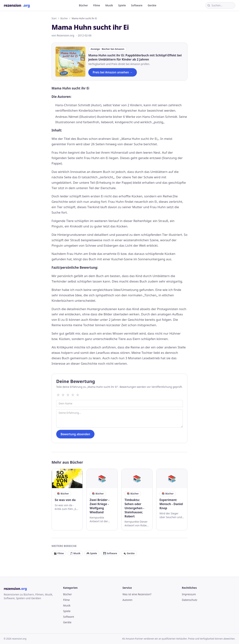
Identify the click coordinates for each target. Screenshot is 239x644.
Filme (97, 5)
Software (137, 5)
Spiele (122, 5)
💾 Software (110, 553)
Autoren (127, 600)
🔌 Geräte (129, 553)
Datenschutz (190, 600)
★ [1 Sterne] (58, 395)
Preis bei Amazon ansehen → (112, 72)
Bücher (83, 5)
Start (54, 18)
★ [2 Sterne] (63, 395)
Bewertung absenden (75, 434)
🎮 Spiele (92, 553)
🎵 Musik (75, 553)
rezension (17, 5)
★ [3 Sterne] (68, 395)
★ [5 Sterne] (78, 395)
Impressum (189, 594)
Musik (109, 5)
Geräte (152, 5)
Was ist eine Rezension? (137, 594)
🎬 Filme (59, 553)
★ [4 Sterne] (73, 395)
